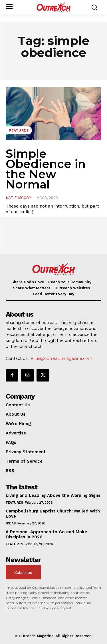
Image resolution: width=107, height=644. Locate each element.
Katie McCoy (18, 198)
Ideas (11, 523)
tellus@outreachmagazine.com (61, 358)
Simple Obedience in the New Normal (46, 169)
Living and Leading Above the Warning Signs (53, 495)
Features (19, 130)
